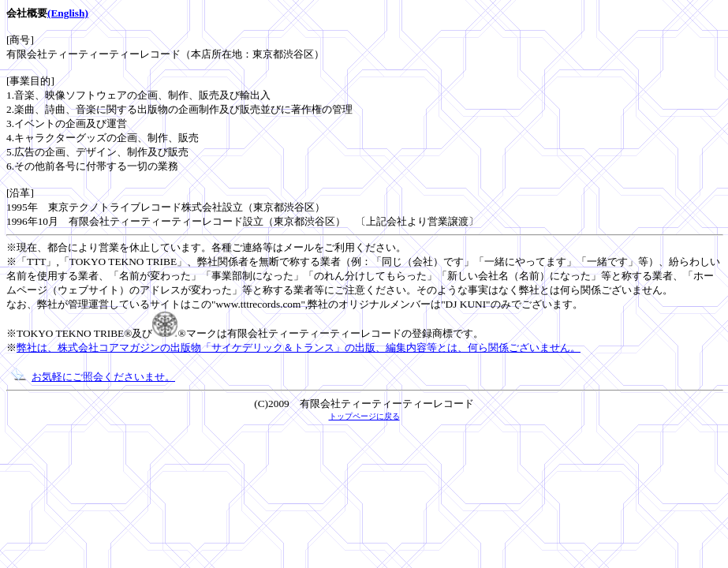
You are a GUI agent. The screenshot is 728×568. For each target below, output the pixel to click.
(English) (68, 13)
